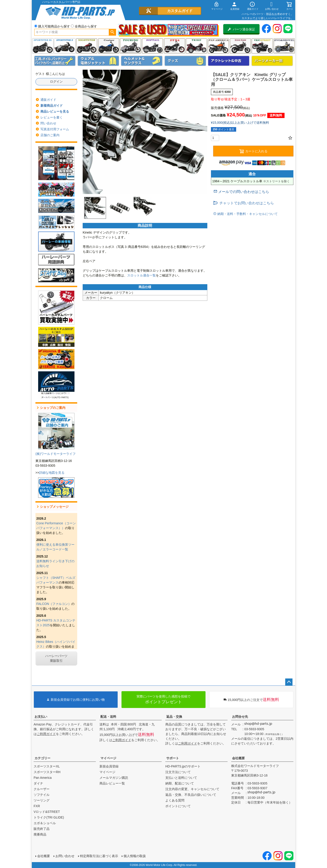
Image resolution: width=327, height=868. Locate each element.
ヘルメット (142, 61)
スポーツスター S (65, 46)
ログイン (56, 81)
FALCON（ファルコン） (54, 604)
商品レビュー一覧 (112, 783)
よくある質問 (175, 800)
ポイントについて (178, 806)
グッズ (185, 61)
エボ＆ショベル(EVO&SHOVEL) (284, 46)
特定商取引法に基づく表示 (99, 856)
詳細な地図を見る (52, 473)
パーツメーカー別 (272, 61)
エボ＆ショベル (45, 823)
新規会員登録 (109, 766)
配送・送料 (108, 717)
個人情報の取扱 (135, 856)
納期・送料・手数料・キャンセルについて (247, 214)
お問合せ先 (240, 717)
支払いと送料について (181, 778)
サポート (173, 758)
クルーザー (42, 789)
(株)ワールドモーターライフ (56, 454)
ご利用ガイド (46, 734)
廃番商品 (40, 834)
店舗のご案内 (50, 135)
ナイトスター (87, 46)
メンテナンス (55, 61)
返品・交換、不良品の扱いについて (191, 795)
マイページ (108, 758)
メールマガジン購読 (114, 778)
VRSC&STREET (262, 46)
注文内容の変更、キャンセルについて (192, 789)
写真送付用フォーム (55, 129)
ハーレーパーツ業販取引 (56, 658)
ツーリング (130, 46)
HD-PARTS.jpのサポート (183, 766)
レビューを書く (52, 117)
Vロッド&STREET (47, 812)
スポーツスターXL (47, 766)
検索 (112, 32)
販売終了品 (42, 829)
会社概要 (238, 758)
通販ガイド (48, 100)
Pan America (218, 46)
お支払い (41, 717)
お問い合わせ (65, 856)
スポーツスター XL (43, 46)
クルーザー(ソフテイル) (109, 46)
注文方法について (178, 772)
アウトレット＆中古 (229, 61)
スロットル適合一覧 (141, 275)
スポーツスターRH (47, 772)
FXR (37, 806)
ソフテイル (152, 46)
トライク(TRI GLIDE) (196, 46)
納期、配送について (180, 783)
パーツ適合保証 (241, 29)
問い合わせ (48, 123)
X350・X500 (240, 46)
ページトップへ (289, 682)
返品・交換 (174, 717)
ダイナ (175, 46)
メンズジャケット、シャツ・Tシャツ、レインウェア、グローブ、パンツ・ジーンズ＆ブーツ (98, 61)
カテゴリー (42, 758)
